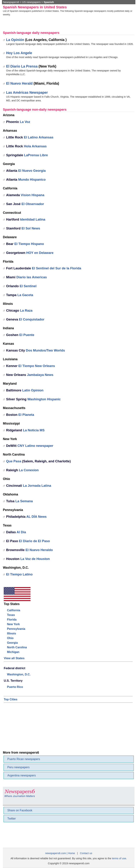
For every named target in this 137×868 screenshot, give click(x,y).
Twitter (12, 819)
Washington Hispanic (44, 399)
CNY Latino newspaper (35, 446)
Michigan (13, 652)
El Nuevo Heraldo (39, 550)
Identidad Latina (33, 219)
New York (13, 624)
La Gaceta (25, 295)
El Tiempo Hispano (29, 244)
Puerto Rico (15, 687)
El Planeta (26, 415)
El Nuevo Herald (19, 83)
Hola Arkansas (35, 146)
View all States (14, 658)
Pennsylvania (16, 629)
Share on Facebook (20, 810)
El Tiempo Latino (19, 574)
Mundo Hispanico (32, 179)
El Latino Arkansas (39, 137)
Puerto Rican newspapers (24, 759)
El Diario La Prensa (22, 66)
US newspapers (31, 2)
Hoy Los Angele (19, 53)
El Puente (27, 335)
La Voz (25, 122)
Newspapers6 (11, 2)
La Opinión (15, 40)
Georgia (12, 643)
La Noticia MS (34, 430)
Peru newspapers (18, 767)
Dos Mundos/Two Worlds (45, 350)
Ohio (10, 638)
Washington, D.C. (19, 674)
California (14, 610)
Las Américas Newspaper (27, 92)
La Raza (26, 310)
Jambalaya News (40, 375)
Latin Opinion (33, 390)
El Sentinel (28, 286)
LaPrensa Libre (36, 155)
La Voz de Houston (35, 559)
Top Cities (11, 699)
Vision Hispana (32, 195)
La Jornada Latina (37, 486)
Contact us (86, 853)
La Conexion (29, 470)
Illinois (12, 633)
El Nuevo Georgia (32, 171)
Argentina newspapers (21, 775)
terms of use (119, 858)
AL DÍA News (36, 517)
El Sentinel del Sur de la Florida (57, 268)
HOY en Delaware (40, 253)
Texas (11, 615)
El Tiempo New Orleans (37, 366)
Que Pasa (14, 461)
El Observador (33, 204)
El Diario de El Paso (34, 541)
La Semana (24, 501)
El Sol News (31, 228)
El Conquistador (32, 319)
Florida (12, 620)
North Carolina (17, 647)
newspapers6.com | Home (60, 853)
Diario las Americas (32, 277)
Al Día (21, 532)
